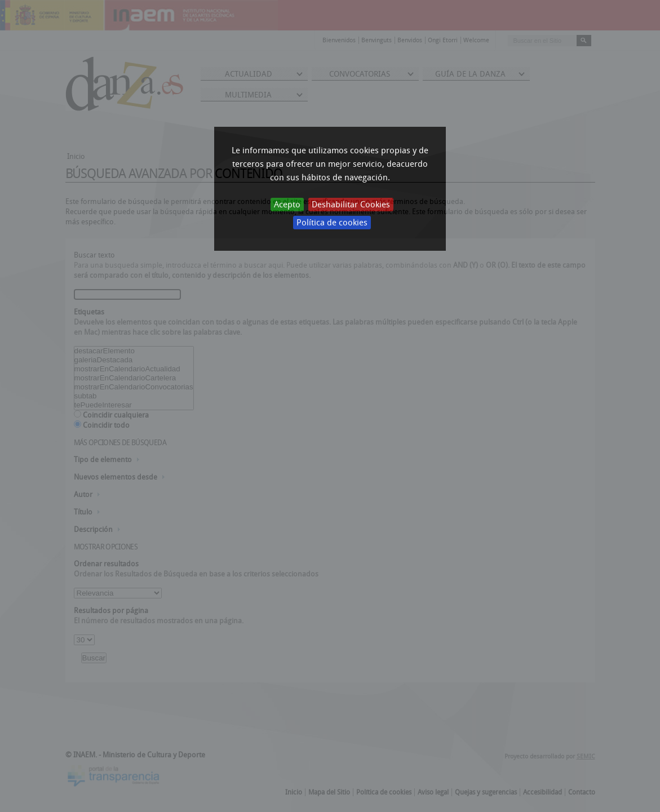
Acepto (287, 205)
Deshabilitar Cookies (351, 205)
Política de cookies (332, 223)
